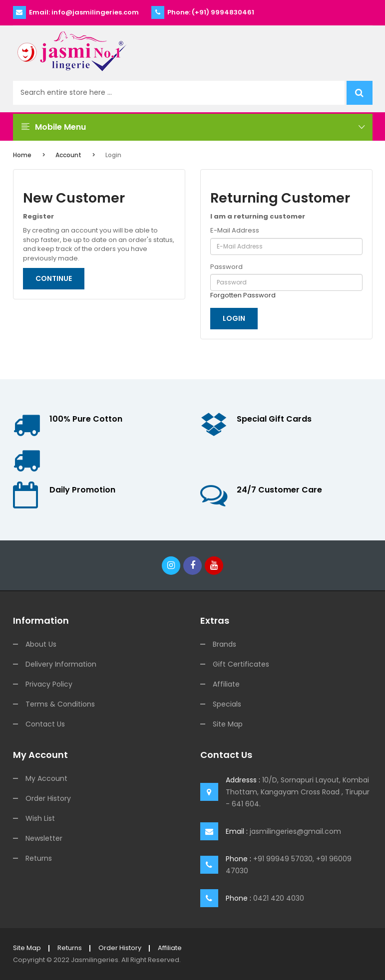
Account (68, 155)
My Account (46, 778)
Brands (224, 644)
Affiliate (226, 684)
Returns (39, 858)
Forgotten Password (243, 295)
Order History (48, 798)
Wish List (40, 818)
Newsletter (44, 838)
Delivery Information (61, 664)
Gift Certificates (241, 664)
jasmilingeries (95, 960)
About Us (41, 644)
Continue (54, 278)
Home (22, 155)
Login (113, 155)
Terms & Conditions (60, 704)
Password (226, 267)
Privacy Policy (49, 684)
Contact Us (45, 724)
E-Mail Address (235, 231)
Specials (227, 704)
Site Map (228, 724)
